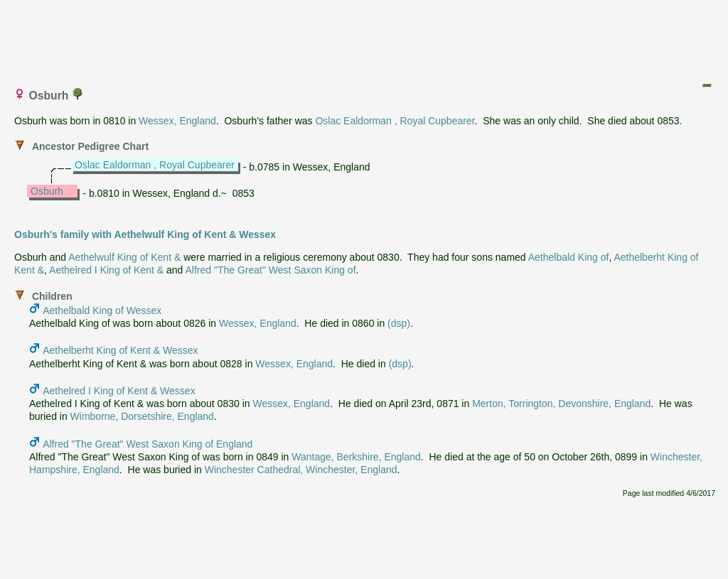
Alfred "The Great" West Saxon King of (271, 270)
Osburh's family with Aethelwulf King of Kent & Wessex (145, 234)
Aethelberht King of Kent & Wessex (120, 350)
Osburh (47, 191)
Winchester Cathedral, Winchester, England (301, 470)
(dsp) (399, 323)
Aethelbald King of (569, 257)
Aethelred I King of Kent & (106, 270)
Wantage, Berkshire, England (356, 457)
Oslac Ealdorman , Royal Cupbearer (395, 121)
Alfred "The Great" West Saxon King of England (148, 444)
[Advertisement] (365, 38)
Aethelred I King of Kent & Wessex (119, 391)
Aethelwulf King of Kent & (124, 257)
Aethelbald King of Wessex (102, 310)
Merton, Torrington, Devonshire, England (561, 404)
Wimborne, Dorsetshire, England (142, 416)
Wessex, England (177, 121)
